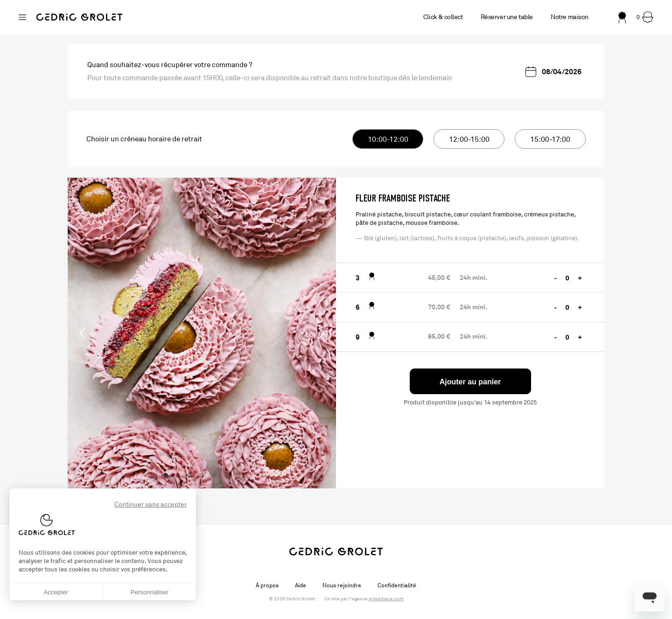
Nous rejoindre (342, 585)
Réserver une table (507, 17)
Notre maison (570, 17)
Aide (301, 585)
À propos (267, 585)
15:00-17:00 (550, 139)
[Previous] (83, 333)
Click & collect (443, 17)
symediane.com (386, 599)
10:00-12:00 (388, 139)
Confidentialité (397, 585)
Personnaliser (150, 592)
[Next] (321, 333)
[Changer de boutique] (22, 17)
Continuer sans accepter (150, 504)
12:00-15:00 (469, 139)
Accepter (56, 592)
